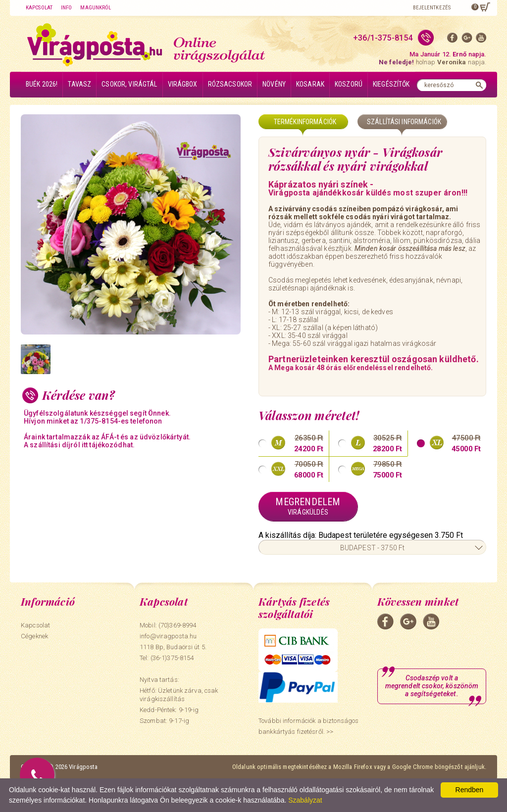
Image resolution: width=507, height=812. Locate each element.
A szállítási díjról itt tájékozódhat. (79, 445)
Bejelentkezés (432, 8)
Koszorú (349, 84)
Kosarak (310, 84)
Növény (274, 84)
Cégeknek (34, 636)
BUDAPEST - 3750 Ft (373, 548)
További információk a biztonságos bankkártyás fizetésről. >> (308, 726)
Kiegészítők (391, 84)
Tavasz (79, 84)
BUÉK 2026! (42, 84)
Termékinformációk (305, 122)
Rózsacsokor (230, 84)
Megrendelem (308, 506)
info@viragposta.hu (168, 636)
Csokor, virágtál (129, 84)
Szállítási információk (404, 122)
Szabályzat (305, 800)
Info (66, 8)
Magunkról (96, 8)
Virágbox (183, 84)
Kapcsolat (39, 8)
